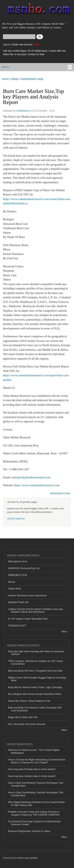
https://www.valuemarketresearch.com (37, 485)
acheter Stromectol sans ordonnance (27, 596)
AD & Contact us (16, 519)
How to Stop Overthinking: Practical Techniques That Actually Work (36, 784)
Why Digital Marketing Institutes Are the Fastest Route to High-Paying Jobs (36, 804)
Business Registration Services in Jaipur (29, 831)
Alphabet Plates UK (18, 602)
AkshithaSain (23, 111)
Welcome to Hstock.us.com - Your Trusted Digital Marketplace (34, 751)
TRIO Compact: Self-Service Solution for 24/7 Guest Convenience (35, 663)
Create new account (22, 45)
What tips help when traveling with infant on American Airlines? (36, 653)
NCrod (12, 582)
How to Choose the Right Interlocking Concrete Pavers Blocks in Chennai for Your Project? (37, 761)
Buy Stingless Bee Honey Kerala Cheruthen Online (35, 694)
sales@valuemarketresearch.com (31, 477)
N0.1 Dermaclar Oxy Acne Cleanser (27, 724)
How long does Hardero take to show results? (32, 776)
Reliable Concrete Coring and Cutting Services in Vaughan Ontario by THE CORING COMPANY (34, 813)
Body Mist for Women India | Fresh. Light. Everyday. (35, 687)
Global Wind (15, 589)
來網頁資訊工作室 (18, 575)
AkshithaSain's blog (32, 79)
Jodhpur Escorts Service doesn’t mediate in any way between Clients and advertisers (36, 611)
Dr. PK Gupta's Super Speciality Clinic (28, 619)
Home (5, 79)
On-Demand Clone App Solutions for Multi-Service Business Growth (34, 823)
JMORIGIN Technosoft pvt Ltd (24, 568)
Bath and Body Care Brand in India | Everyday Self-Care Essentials (35, 709)
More (64, 632)
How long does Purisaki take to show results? (32, 769)
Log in (6, 45)
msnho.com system (27, 858)
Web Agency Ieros (18, 561)
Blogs (15, 79)
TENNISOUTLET (17, 626)
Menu (5, 67)
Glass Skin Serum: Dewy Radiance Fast (29, 701)
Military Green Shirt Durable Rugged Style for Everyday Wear (37, 679)
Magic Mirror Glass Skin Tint (23, 717)
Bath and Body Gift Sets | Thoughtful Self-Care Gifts (35, 671)
